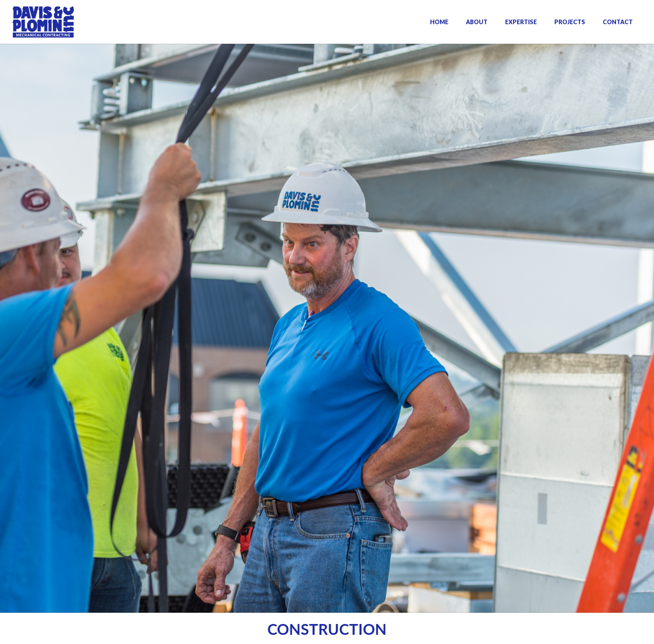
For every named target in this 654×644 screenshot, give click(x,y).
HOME (439, 22)
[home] (43, 22)
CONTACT (618, 22)
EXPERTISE (521, 22)
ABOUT (477, 22)
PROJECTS (570, 22)
